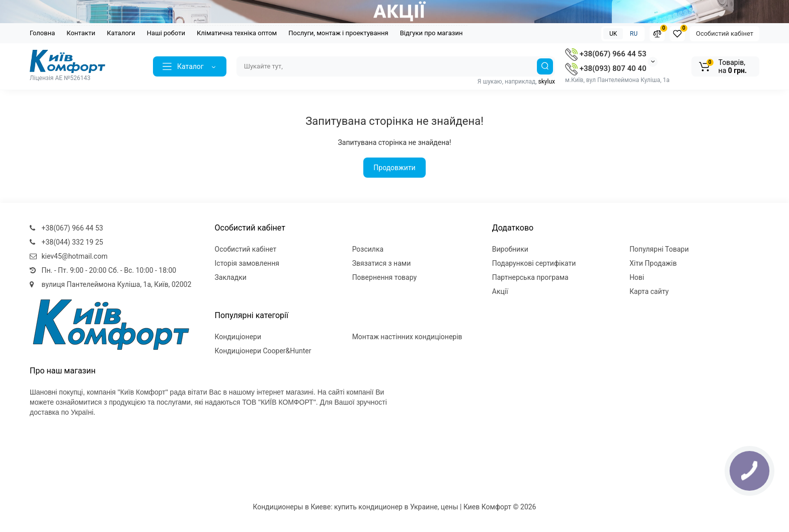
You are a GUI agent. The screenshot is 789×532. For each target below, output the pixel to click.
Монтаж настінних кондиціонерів (407, 337)
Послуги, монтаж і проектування (338, 33)
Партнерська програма (530, 277)
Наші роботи (166, 33)
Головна (42, 33)
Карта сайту (649, 291)
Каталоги (121, 33)
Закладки (231, 277)
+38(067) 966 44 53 (606, 54)
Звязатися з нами (382, 263)
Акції (500, 291)
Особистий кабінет (725, 33)
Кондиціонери (238, 337)
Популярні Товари (659, 249)
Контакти (81, 33)
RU (634, 34)
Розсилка (368, 249)
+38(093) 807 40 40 (606, 68)
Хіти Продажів (653, 263)
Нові (637, 277)
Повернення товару (385, 277)
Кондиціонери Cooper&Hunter (263, 351)
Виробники (510, 249)
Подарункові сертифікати (534, 263)
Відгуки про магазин (431, 33)
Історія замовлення (247, 263)
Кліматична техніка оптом (237, 33)
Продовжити (394, 168)
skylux (547, 82)
